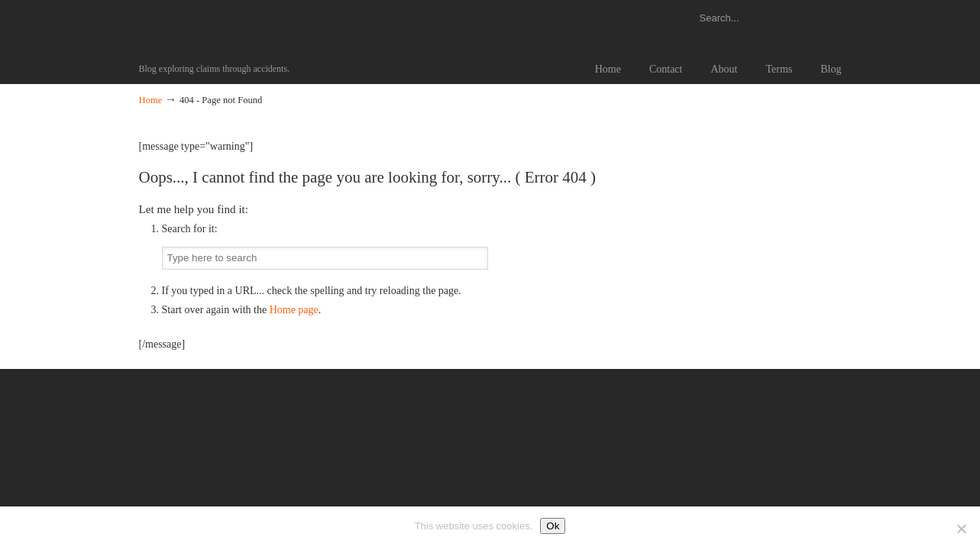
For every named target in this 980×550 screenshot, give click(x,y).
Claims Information (166, 27)
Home (151, 100)
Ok (553, 526)
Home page (294, 310)
